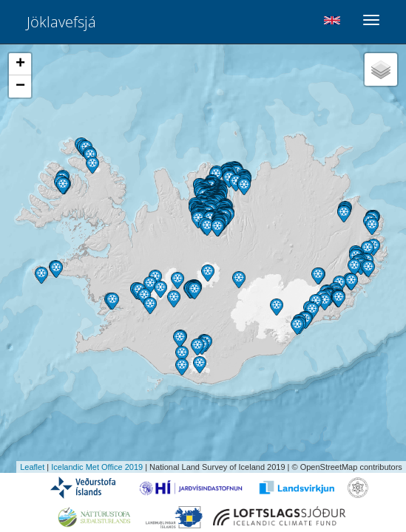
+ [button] (20, 64)
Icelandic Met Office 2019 (97, 467)
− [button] (20, 86)
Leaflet (32, 467)
